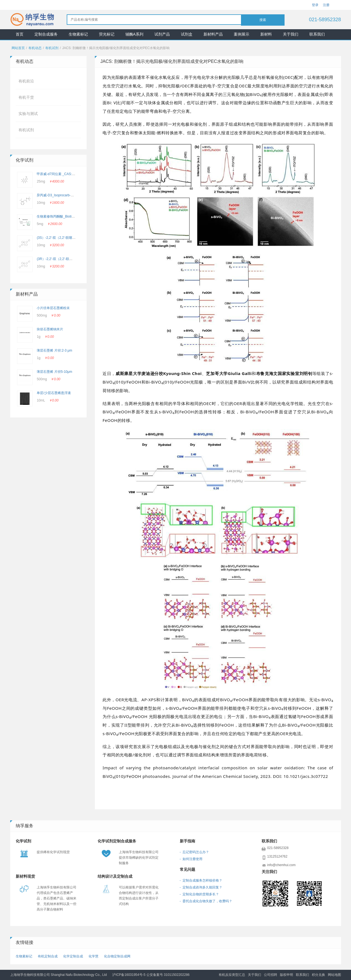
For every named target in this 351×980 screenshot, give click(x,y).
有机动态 (35, 48)
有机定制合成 (48, 956)
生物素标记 (78, 34)
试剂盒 (187, 34)
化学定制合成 (73, 956)
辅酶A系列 (134, 34)
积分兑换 (318, 975)
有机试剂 (52, 48)
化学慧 (93, 956)
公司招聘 (270, 975)
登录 (315, 5)
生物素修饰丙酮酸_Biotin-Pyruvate (62, 216)
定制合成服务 (46, 34)
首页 (20, 34)
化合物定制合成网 (117, 956)
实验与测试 (28, 114)
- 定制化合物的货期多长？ (199, 894)
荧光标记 (107, 34)
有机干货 (26, 97)
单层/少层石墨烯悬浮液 (54, 393)
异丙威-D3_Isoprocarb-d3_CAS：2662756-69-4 (72, 195)
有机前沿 (26, 81)
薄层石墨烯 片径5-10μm (54, 372)
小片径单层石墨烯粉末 (53, 308)
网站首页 (18, 48)
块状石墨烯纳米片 (50, 329)
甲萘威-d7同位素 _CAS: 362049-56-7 (64, 174)
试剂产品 (162, 34)
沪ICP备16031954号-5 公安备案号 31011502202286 (151, 975)
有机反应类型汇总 (232, 975)
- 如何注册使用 (191, 859)
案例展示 (242, 34)
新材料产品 (213, 34)
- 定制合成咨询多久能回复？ (201, 887)
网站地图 (334, 975)
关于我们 (291, 34)
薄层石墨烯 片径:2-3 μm (54, 350)
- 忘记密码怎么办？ (195, 852)
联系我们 (317, 34)
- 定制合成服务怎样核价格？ (201, 880)
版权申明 (286, 975)
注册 (326, 5)
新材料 (266, 34)
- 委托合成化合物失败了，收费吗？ (206, 901)
